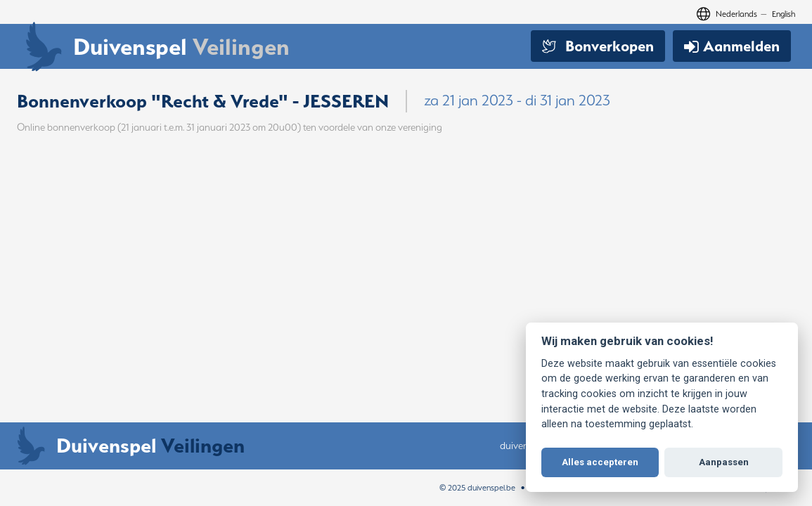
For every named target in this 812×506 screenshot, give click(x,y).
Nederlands (736, 14)
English (784, 14)
